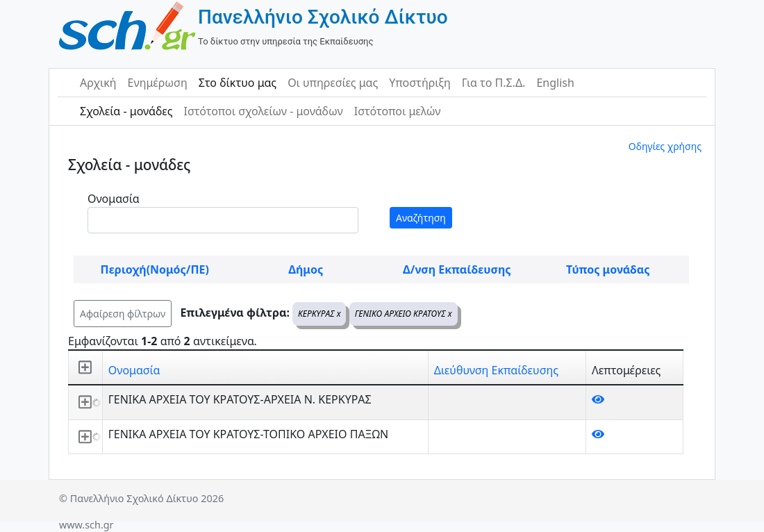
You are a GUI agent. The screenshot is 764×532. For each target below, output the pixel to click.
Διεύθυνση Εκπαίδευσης (496, 370)
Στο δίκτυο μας (238, 83)
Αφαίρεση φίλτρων (123, 314)
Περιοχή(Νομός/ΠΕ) (155, 269)
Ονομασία (114, 199)
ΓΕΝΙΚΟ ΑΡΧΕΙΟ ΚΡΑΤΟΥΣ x (404, 314)
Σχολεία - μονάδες (126, 111)
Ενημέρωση (158, 83)
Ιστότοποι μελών (398, 111)
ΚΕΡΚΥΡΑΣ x (319, 314)
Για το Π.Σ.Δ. (494, 83)
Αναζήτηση (421, 218)
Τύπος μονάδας (608, 269)
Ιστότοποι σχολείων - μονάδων (263, 111)
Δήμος (306, 269)
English (555, 83)
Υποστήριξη (420, 83)
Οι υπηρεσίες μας (333, 83)
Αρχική (98, 83)
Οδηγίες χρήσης (665, 146)
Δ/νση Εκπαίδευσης (457, 269)
